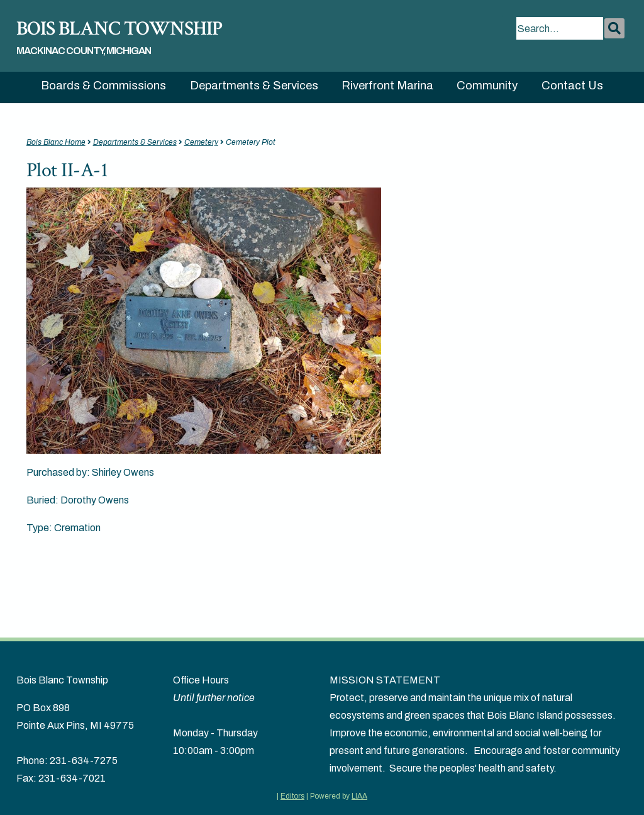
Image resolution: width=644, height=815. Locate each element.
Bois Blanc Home (56, 142)
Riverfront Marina (387, 86)
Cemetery (201, 142)
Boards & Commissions (103, 86)
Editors (292, 796)
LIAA (359, 796)
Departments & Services (254, 86)
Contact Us (572, 86)
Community (487, 86)
